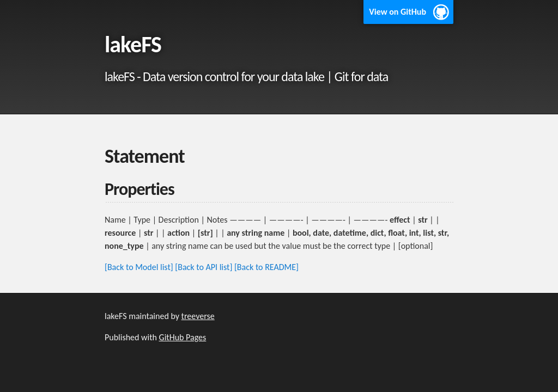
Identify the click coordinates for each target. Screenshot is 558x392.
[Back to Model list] (139, 267)
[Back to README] (266, 267)
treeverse (198, 316)
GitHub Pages (183, 337)
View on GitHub (398, 12)
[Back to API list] (204, 267)
